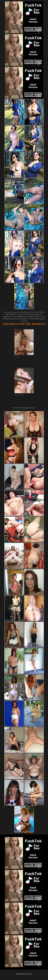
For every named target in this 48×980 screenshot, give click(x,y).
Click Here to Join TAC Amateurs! (24, 324)
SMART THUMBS (28, 833)
